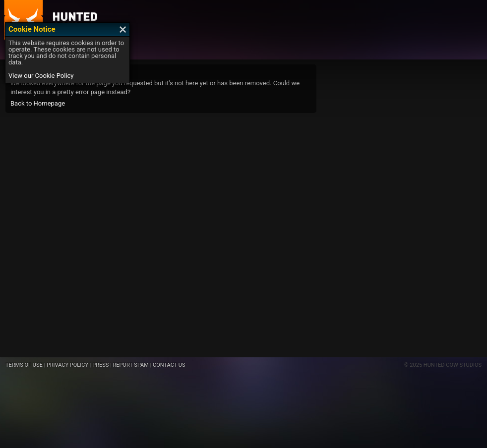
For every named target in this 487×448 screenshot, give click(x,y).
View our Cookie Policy (41, 76)
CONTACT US (169, 365)
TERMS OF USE (24, 365)
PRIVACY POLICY (67, 365)
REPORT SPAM (130, 365)
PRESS (100, 365)
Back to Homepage (38, 103)
